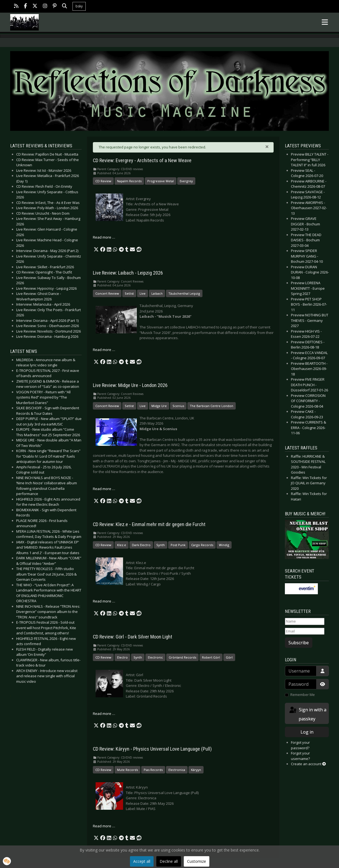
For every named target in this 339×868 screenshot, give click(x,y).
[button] (96, 250)
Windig (224, 545)
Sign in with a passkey (307, 714)
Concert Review (107, 293)
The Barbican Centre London (212, 406)
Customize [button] (197, 861)
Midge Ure (159, 406)
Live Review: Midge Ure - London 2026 (130, 385)
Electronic (155, 657)
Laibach (157, 293)
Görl (229, 657)
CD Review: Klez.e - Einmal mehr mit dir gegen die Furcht (149, 524)
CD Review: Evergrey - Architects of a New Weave (142, 161)
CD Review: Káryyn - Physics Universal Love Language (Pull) (152, 749)
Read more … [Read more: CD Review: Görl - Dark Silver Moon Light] (104, 714)
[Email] (305, 631)
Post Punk (178, 545)
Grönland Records (182, 657)
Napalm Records (129, 181)
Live (143, 293)
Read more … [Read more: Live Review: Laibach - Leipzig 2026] (104, 350)
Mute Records (127, 770)
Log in (307, 732)
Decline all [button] (169, 861)
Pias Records (153, 770)
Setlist (129, 293)
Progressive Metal (161, 181)
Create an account (308, 764)
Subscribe (299, 643)
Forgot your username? (300, 756)
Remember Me (303, 695)
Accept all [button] (142, 861)
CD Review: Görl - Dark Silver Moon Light (133, 637)
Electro (122, 657)
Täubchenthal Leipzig (184, 293)
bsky (79, 6)
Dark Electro (141, 545)
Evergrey (186, 181)
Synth (161, 545)
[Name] (305, 621)
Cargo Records (202, 545)
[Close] (267, 146)
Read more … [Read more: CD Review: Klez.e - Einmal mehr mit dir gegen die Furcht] (104, 601)
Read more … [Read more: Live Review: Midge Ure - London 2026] (104, 489)
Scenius (178, 406)
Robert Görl (211, 657)
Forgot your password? (300, 745)
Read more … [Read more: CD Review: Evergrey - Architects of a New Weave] (104, 237)
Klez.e (122, 545)
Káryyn (196, 770)
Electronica (177, 770)
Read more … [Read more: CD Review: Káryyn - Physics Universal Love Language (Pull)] (104, 826)
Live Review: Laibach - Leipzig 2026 (128, 273)
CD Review (103, 181)
